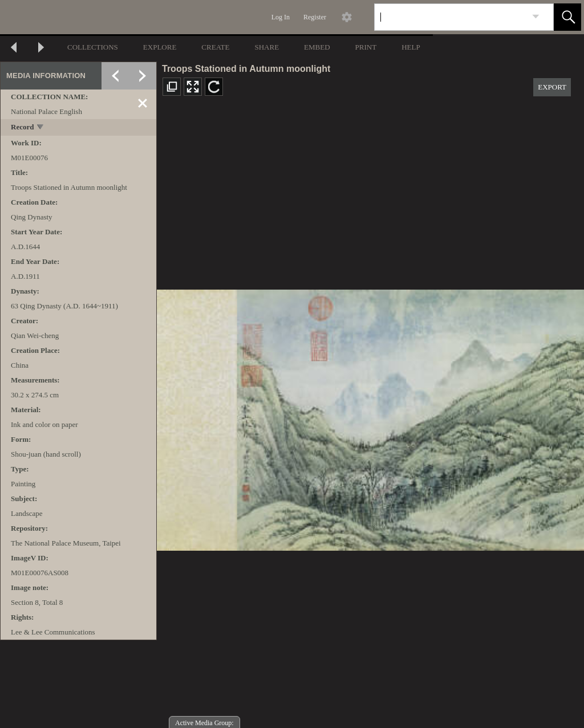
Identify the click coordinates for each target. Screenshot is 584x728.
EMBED (317, 47)
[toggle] (41, 128)
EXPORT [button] (552, 87)
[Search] (451, 17)
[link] (536, 17)
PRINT (366, 47)
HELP (411, 47)
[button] (567, 17)
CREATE (215, 47)
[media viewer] (370, 417)
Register (315, 17)
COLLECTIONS (93, 47)
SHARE (267, 47)
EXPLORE (160, 47)
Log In (281, 17)
